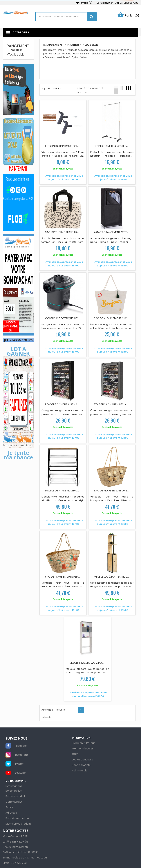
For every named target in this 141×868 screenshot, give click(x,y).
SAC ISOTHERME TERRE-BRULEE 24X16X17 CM (72, 232)
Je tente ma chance (18, 455)
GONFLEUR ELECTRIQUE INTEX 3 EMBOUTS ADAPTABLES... (79, 318)
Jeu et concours (82, 760)
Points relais (79, 771)
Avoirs (9, 807)
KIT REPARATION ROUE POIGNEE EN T (67, 146)
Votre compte (16, 781)
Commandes (14, 802)
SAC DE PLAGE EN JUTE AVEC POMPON (117, 491)
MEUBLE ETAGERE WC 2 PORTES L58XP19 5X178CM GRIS (103, 663)
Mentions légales (83, 749)
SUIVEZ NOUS (17, 738)
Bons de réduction (17, 818)
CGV (75, 754)
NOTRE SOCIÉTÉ (16, 831)
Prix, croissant (94, 90)
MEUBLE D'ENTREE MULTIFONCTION (66, 491)
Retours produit (15, 796)
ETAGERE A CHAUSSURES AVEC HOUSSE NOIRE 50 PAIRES (79, 404)
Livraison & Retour (83, 743)
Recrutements (81, 765)
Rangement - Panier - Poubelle (18, 50)
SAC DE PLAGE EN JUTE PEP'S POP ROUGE (70, 577)
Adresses (11, 813)
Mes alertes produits (18, 824)
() (84, 3)
